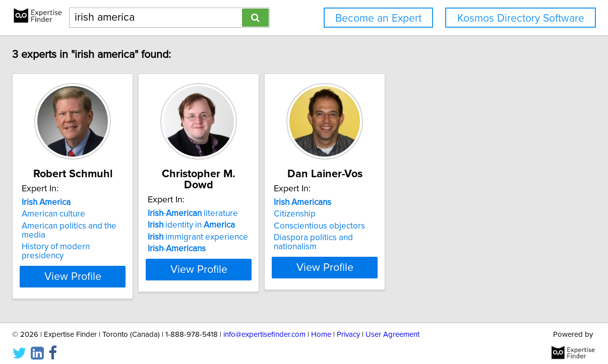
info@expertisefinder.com (264, 327)
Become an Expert (378, 18)
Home (321, 327)
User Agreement (392, 327)
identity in (282, 225)
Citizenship (410, 225)
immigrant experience (288, 237)
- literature (283, 213)
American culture (118, 225)
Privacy (348, 327)
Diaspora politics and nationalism (451, 249)
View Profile (150, 269)
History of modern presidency (143, 249)
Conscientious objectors (435, 237)
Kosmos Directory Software (521, 18)
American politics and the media (147, 237)
